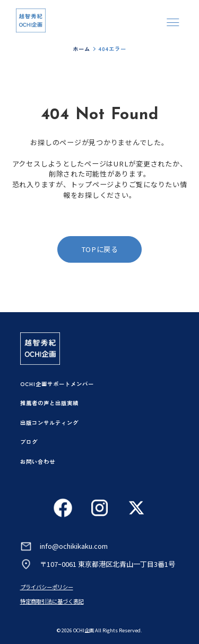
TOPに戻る (100, 249)
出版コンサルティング (49, 423)
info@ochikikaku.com (74, 546)
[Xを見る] (136, 508)
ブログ (29, 442)
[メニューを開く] (173, 22)
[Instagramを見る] (99, 508)
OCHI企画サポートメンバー (57, 384)
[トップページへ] (31, 21)
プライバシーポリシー (47, 587)
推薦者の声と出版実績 (49, 403)
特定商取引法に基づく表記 (52, 601)
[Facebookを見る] (63, 508)
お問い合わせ (38, 461)
